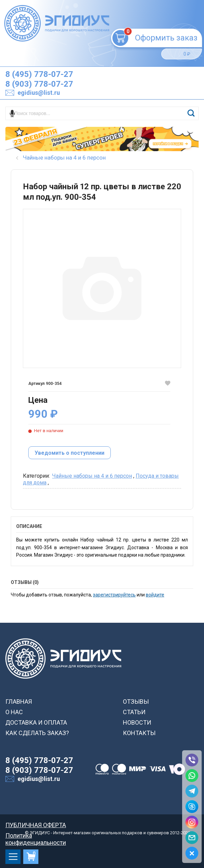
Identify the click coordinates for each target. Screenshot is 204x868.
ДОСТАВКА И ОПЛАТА (36, 722)
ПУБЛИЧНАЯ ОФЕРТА (36, 825)
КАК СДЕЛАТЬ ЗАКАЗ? (37, 733)
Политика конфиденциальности (36, 835)
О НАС (14, 712)
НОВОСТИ (137, 722)
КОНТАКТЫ (139, 733)
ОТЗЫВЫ (136, 702)
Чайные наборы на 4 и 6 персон (92, 476)
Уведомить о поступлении (70, 453)
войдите (155, 595)
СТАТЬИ (134, 712)
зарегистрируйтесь (114, 595)
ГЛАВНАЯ (19, 702)
